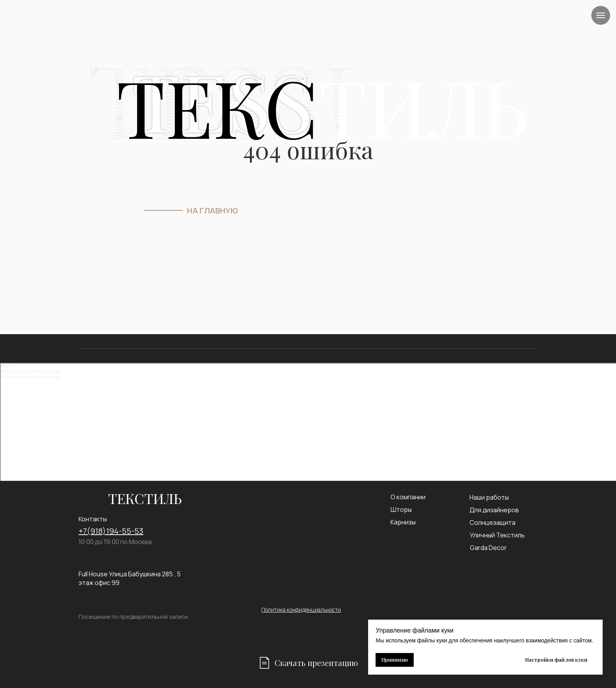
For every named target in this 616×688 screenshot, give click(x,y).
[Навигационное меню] (601, 15)
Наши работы (489, 497)
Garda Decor (488, 548)
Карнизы (403, 522)
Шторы (401, 510)
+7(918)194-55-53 (111, 531)
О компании (408, 497)
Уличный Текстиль (497, 535)
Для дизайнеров (494, 510)
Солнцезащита (492, 522)
